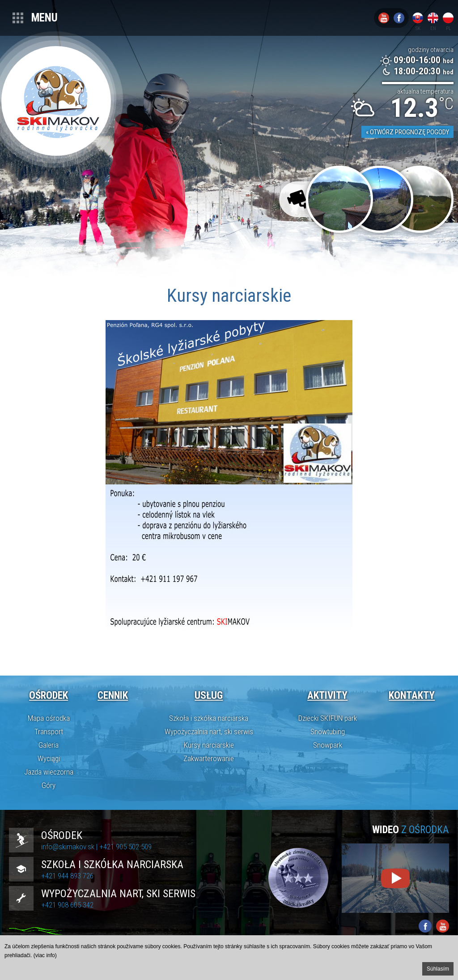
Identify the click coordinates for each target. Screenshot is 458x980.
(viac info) (45, 955)
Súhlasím (438, 969)
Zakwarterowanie (209, 758)
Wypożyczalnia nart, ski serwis (209, 732)
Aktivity (327, 695)
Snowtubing (328, 732)
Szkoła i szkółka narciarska (209, 718)
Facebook (399, 18)
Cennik (113, 695)
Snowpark (328, 745)
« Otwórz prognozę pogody (407, 132)
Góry (49, 785)
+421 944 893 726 (67, 876)
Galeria (49, 745)
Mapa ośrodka (49, 718)
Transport (49, 732)
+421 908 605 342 (67, 905)
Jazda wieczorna (49, 772)
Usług (209, 695)
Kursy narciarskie (209, 745)
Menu (45, 18)
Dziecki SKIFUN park (328, 718)
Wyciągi (49, 758)
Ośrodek (49, 695)
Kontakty (412, 695)
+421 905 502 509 (125, 847)
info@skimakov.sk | (70, 847)
